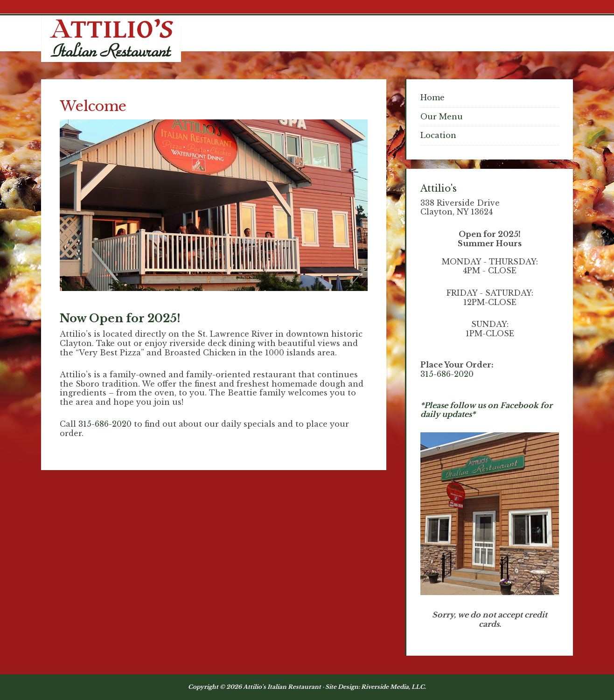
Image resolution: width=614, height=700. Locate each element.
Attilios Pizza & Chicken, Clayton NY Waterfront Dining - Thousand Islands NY (111, 39)
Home (433, 97)
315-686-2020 (105, 424)
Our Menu (442, 117)
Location (438, 135)
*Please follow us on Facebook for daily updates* (486, 410)
